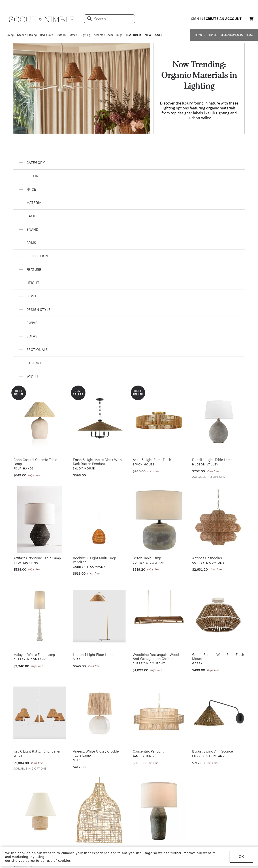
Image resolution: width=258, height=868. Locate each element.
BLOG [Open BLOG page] (250, 35)
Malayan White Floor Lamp (34, 655)
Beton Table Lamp (147, 558)
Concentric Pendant (148, 751)
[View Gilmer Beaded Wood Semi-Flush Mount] (218, 616)
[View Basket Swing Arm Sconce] (218, 713)
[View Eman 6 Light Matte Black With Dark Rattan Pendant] (99, 421)
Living (10, 35)
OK (241, 857)
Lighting (85, 35)
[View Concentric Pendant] (159, 713)
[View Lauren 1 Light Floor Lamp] (99, 616)
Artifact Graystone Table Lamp (37, 558)
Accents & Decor (103, 35)
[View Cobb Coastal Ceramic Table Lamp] (40, 421)
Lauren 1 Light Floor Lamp (93, 655)
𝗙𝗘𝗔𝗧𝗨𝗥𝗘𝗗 (133, 35)
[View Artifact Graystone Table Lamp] (40, 519)
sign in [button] (197, 19)
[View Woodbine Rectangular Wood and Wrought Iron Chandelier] (159, 616)
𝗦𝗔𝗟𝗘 (159, 35)
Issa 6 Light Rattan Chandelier (37, 751)
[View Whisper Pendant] (99, 811)
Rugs (119, 35)
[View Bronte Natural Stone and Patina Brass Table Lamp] (40, 811)
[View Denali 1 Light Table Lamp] (218, 421)
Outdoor (62, 35)
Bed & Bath (47, 35)
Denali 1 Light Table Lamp (212, 460)
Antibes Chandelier (207, 558)
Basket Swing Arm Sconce (213, 751)
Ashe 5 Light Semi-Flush (152, 460)
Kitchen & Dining (27, 35)
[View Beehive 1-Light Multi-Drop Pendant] (99, 519)
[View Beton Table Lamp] (159, 519)
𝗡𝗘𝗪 (148, 35)
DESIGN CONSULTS (232, 35)
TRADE (213, 35)
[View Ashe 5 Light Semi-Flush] (159, 421)
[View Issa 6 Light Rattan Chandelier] (40, 713)
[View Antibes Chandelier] (218, 519)
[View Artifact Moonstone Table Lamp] (159, 811)
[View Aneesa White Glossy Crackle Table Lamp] (99, 713)
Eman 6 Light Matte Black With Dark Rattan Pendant (97, 462)
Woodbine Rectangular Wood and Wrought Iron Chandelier (156, 657)
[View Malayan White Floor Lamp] (40, 616)
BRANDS (200, 35)
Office (73, 35)
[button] (252, 19)
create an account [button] (224, 19)
